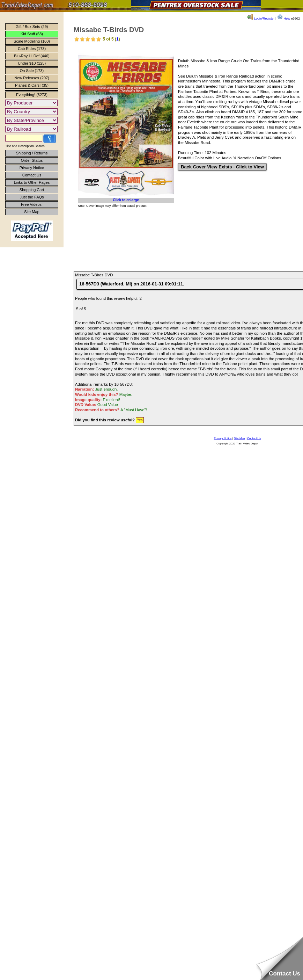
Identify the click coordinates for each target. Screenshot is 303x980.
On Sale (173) (32, 71)
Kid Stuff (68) (32, 34)
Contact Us (32, 175)
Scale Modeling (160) (32, 41)
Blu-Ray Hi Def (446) (32, 56)
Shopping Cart (32, 190)
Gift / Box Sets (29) (32, 27)
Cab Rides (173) (32, 49)
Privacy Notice (32, 168)
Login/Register (261, 19)
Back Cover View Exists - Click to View (222, 167)
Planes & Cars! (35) (32, 85)
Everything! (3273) (32, 95)
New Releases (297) (32, 78)
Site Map (32, 212)
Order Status (32, 160)
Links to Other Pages (32, 182)
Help (284, 19)
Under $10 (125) (32, 63)
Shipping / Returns (32, 153)
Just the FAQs (32, 197)
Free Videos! (32, 204)
